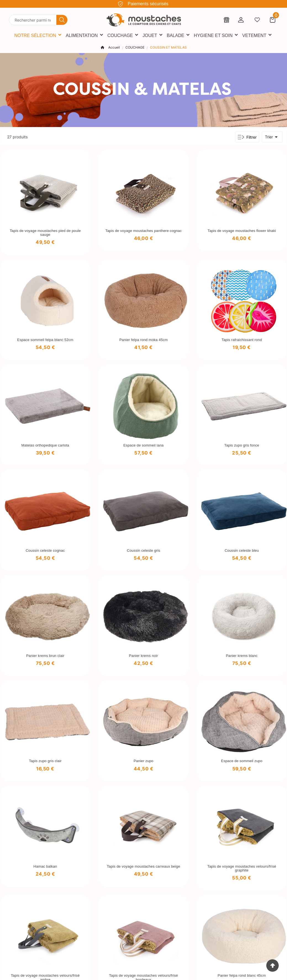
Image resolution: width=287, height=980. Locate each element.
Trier (272, 137)
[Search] (62, 20)
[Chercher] (33, 20)
